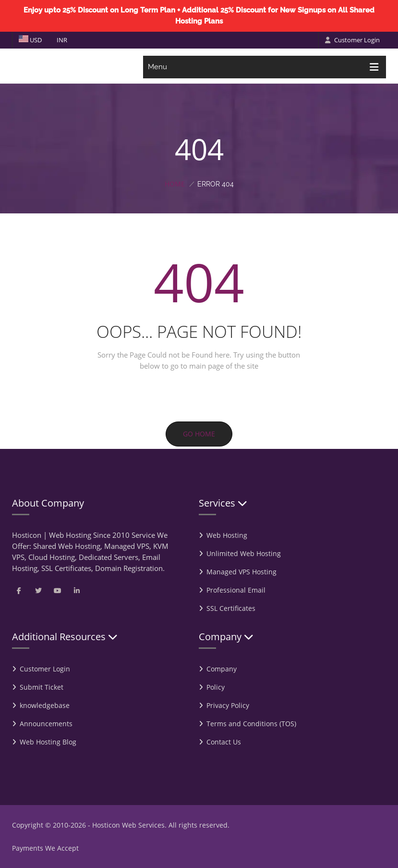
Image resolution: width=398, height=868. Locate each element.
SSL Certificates (231, 608)
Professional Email (236, 590)
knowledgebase (45, 705)
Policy (216, 687)
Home (175, 184)
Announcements (46, 724)
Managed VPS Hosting (241, 572)
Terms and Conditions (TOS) (251, 724)
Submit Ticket (42, 687)
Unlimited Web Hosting (244, 553)
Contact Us (224, 742)
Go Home (199, 434)
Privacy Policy (228, 705)
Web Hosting (227, 535)
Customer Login (352, 40)
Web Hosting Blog (48, 742)
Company (222, 669)
